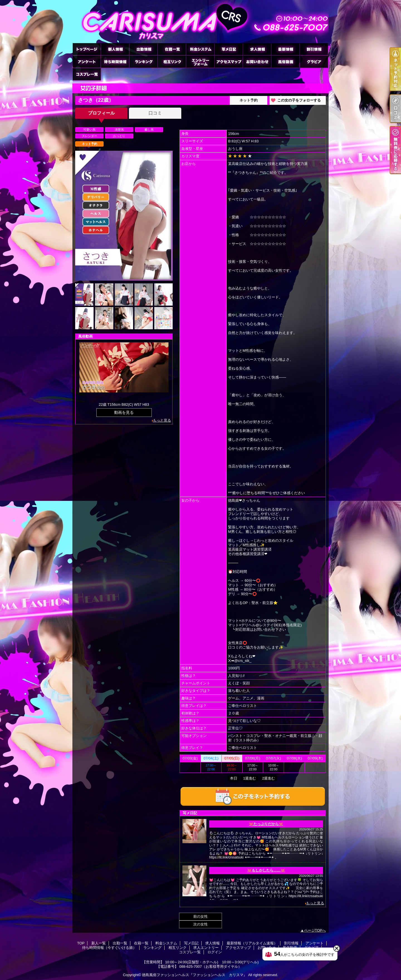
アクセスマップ (229, 62)
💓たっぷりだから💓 (266, 824)
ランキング (143, 62)
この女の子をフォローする (299, 100)
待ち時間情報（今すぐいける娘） (115, 62)
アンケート (87, 62)
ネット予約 (249, 100)
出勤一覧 (143, 49)
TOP (87, 49)
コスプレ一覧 (87, 74)
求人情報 (257, 49)
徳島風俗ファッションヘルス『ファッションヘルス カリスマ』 (195, 975)
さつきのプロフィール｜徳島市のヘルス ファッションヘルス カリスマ (200, 22)
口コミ (155, 113)
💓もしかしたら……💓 (266, 870)
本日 (234, 778)
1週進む (250, 778)
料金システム (200, 49)
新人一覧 (115, 49)
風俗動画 (285, 62)
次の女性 (200, 924)
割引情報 (314, 49)
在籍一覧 (172, 49)
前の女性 (200, 916)
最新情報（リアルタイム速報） (285, 49)
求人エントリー (200, 62)
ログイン (215, 952)
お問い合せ (257, 62)
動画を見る (124, 412)
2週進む (268, 778)
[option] (124, 216)
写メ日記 (229, 49)
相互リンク (172, 62)
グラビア (314, 62)
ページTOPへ (315, 930)
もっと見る (162, 420)
